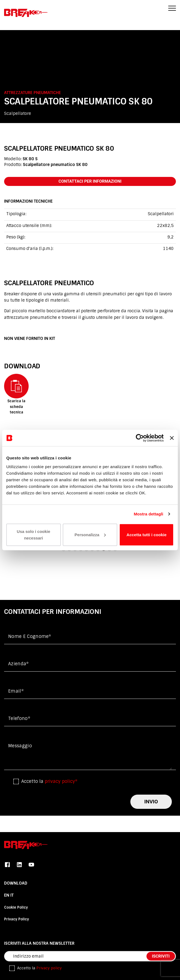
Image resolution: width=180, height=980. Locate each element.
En (7, 895)
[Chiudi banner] (172, 438)
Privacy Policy (16, 919)
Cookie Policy (16, 907)
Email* (16, 691)
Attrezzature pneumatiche (32, 93)
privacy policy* (61, 781)
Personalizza (90, 534)
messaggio (20, 746)
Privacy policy (49, 968)
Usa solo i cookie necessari (34, 534)
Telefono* (19, 718)
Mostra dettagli (148, 514)
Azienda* (19, 664)
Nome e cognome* (30, 636)
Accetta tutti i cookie (147, 534)
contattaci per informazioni (90, 181)
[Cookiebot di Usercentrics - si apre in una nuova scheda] (140, 438)
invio (151, 802)
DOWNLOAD (16, 883)
